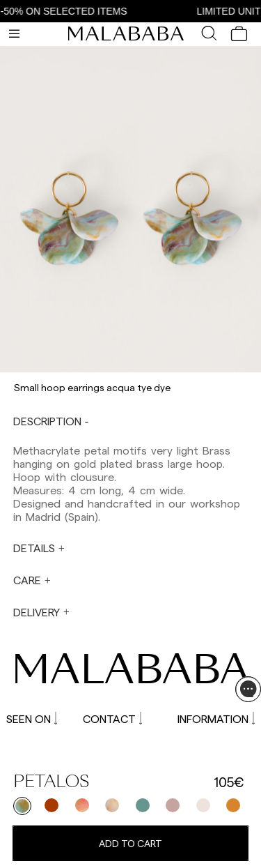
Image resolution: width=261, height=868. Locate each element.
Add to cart (130, 843)
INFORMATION (216, 718)
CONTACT (112, 718)
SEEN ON (32, 718)
